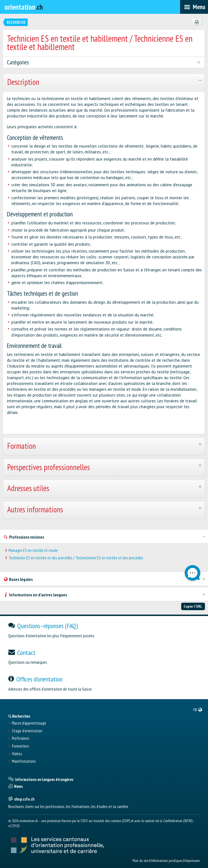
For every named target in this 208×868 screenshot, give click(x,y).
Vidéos (17, 754)
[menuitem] (198, 710)
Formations (20, 746)
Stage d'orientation (27, 731)
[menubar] (194, 7)
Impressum (192, 861)
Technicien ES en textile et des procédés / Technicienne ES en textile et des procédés (76, 558)
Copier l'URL (193, 606)
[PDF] (197, 22)
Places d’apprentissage (29, 723)
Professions (20, 738)
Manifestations (24, 761)
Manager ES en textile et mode (33, 550)
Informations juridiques (167, 861)
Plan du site (141, 861)
